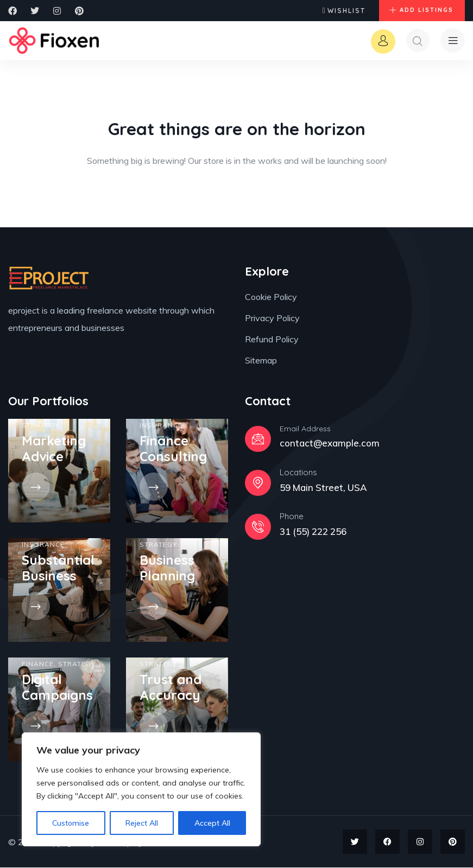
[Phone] (258, 527)
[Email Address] (258, 439)
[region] (141, 789)
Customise (71, 823)
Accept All (212, 823)
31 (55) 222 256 (313, 532)
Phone (292, 517)
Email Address (305, 429)
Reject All (142, 823)
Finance (38, 664)
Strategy (40, 426)
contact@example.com (330, 443)
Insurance (161, 426)
